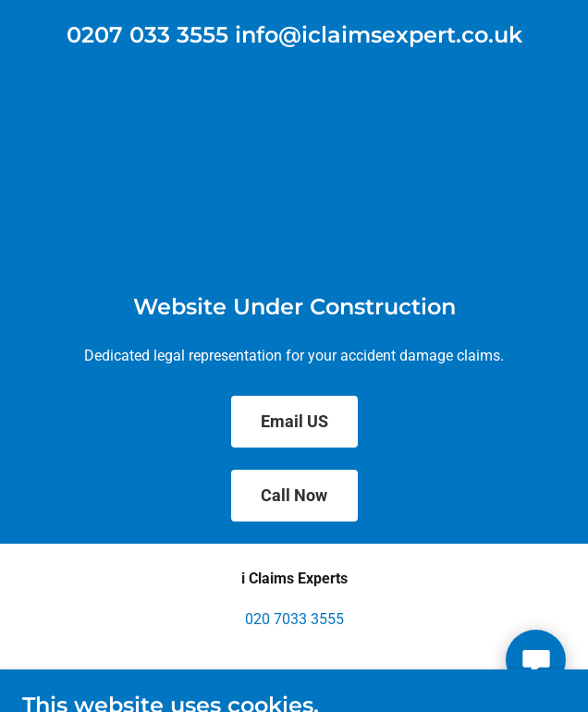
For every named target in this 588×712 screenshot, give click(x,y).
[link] (294, 37)
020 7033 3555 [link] (294, 619)
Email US (294, 421)
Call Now (294, 495)
